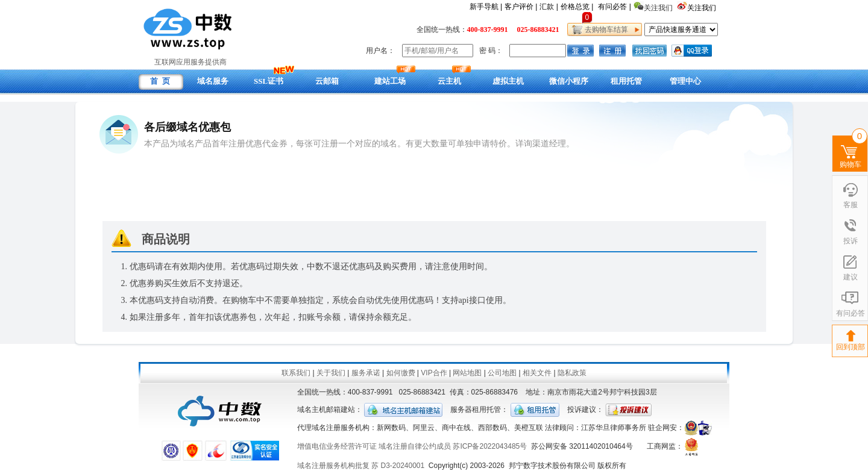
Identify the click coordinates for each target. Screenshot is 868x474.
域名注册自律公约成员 (415, 446)
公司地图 (502, 373)
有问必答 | (614, 7)
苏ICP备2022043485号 (490, 446)
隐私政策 (572, 373)
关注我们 (703, 8)
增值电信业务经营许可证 (337, 446)
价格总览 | (577, 7)
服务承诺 (366, 373)
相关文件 (537, 373)
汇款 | (549, 7)
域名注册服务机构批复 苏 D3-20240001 (361, 466)
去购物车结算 (604, 30)
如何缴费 (401, 373)
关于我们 (331, 373)
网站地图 (467, 373)
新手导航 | (486, 7)
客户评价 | (521, 7)
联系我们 (296, 373)
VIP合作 (434, 373)
